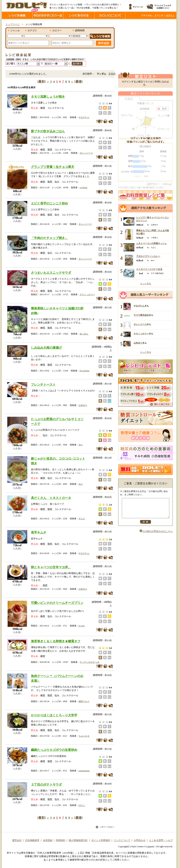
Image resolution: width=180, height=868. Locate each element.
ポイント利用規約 (101, 840)
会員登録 (48, 840)
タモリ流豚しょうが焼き (48, 97)
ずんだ (82, 519)
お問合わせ (140, 840)
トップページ (13, 24)
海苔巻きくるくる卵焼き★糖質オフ (56, 641)
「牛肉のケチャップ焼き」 (49, 238)
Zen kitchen (84, 371)
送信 (145, 526)
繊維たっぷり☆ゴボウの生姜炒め (54, 750)
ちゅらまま (84, 736)
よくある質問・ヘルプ (161, 840)
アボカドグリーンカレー (148, 256)
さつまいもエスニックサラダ (51, 273)
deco (81, 445)
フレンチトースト (43, 385)
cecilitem (83, 188)
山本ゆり (83, 405)
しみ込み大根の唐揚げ (46, 348)
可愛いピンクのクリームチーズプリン (57, 603)
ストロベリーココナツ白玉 (149, 269)
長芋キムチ (39, 532)
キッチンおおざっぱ (89, 662)
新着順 (112, 74)
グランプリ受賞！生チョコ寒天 (53, 167)
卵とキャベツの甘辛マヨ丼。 (51, 567)
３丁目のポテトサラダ (46, 785)
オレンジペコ (86, 153)
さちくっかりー (87, 294)
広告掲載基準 (32, 840)
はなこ (82, 805)
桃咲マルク (84, 701)
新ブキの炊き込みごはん (48, 131)
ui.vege (82, 626)
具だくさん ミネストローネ (51, 498)
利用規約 (61, 840)
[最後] (78, 82)
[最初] (42, 82)
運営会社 (17, 840)
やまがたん (84, 117)
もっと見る (146, 284)
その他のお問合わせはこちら (156, 535)
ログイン (170, 15)
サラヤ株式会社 (141, 315)
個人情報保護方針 (78, 840)
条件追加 (104, 43)
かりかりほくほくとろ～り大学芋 (54, 715)
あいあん (84, 334)
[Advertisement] (145, 46)
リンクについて (122, 840)
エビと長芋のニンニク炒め (49, 203)
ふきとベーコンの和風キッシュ (151, 243)
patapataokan (84, 771)
